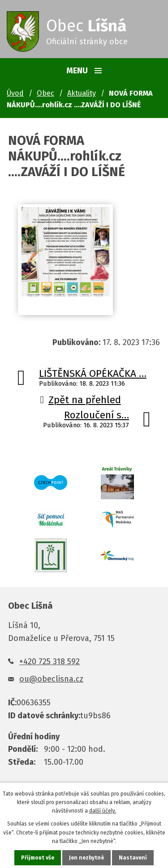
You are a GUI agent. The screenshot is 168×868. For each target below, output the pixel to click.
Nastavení (133, 858)
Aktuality (82, 93)
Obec (45, 93)
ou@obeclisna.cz (51, 679)
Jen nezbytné (86, 858)
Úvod (15, 93)
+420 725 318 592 (50, 662)
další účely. (103, 811)
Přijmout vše (38, 858)
